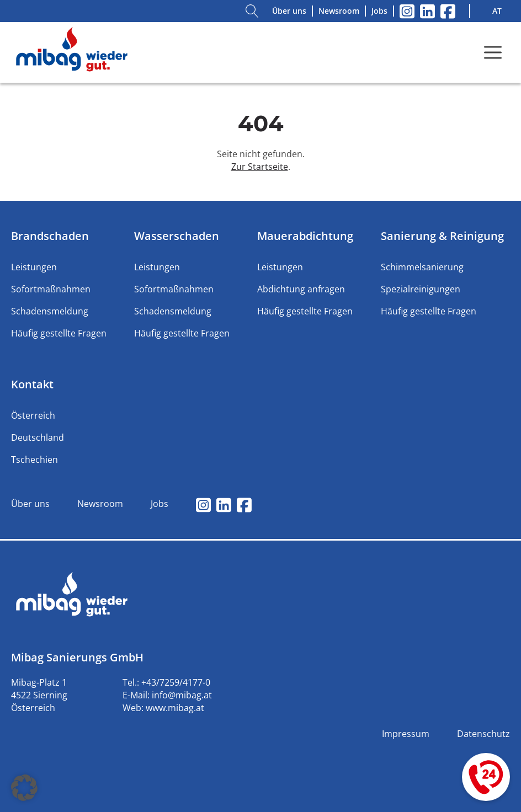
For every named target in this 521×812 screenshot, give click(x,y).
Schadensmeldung (50, 311)
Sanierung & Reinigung (442, 236)
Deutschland (38, 437)
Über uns (289, 11)
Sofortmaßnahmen (51, 289)
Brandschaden (50, 236)
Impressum (406, 734)
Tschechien (34, 460)
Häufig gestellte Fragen (59, 333)
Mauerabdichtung (305, 236)
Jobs (379, 11)
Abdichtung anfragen (301, 289)
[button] (24, 788)
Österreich (33, 415)
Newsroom (339, 11)
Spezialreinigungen (421, 289)
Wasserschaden (177, 236)
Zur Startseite (260, 167)
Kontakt (32, 384)
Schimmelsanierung (422, 267)
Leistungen (34, 267)
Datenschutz (483, 734)
